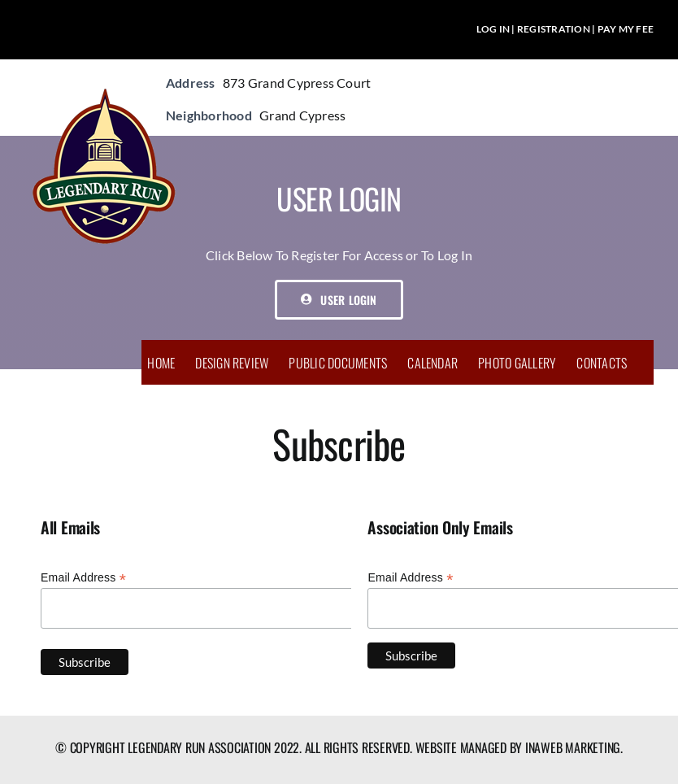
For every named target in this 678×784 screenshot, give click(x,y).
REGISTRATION (554, 29)
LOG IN (493, 29)
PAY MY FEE (626, 29)
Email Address (83, 578)
